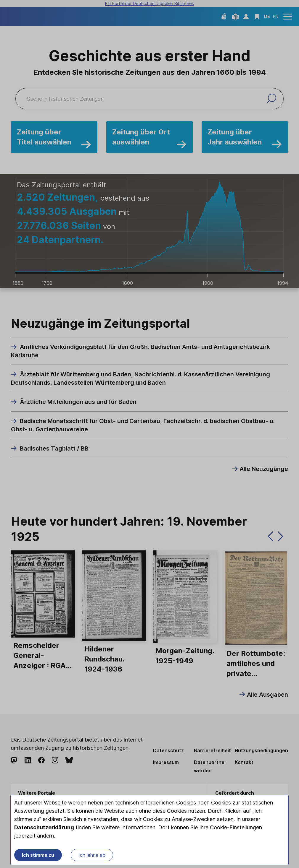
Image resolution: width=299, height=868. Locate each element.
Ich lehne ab (92, 856)
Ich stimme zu (38, 856)
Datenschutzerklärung (44, 829)
